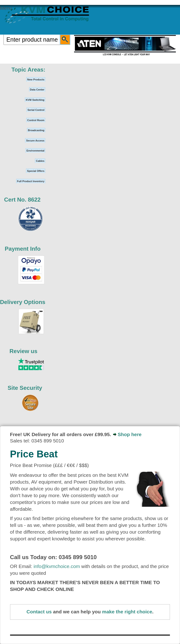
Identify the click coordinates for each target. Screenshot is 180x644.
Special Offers (36, 171)
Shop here (130, 434)
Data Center (37, 90)
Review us (24, 351)
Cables (40, 161)
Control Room (36, 120)
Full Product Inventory (31, 181)
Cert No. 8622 (22, 200)
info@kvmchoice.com (57, 566)
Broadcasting (36, 130)
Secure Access (35, 141)
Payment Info (23, 249)
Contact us (39, 612)
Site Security (25, 388)
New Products (36, 80)
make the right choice (127, 612)
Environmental (35, 151)
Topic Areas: (28, 70)
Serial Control (36, 110)
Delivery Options (23, 302)
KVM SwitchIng (35, 100)
